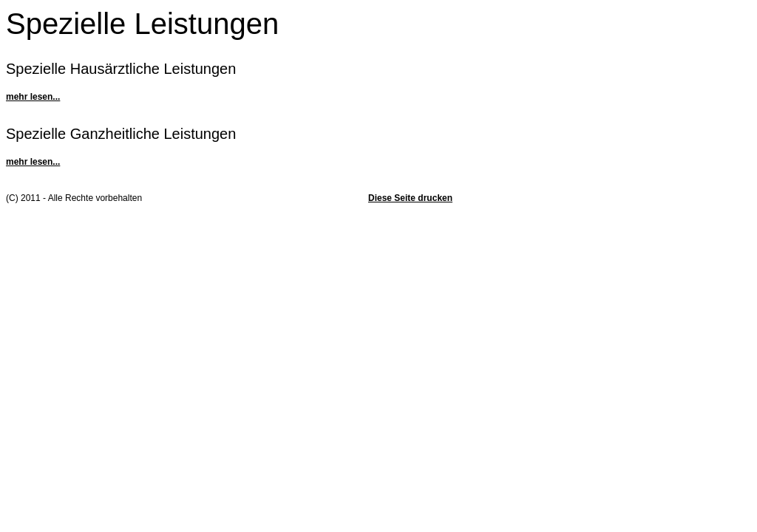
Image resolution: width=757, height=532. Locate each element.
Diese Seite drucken (410, 198)
